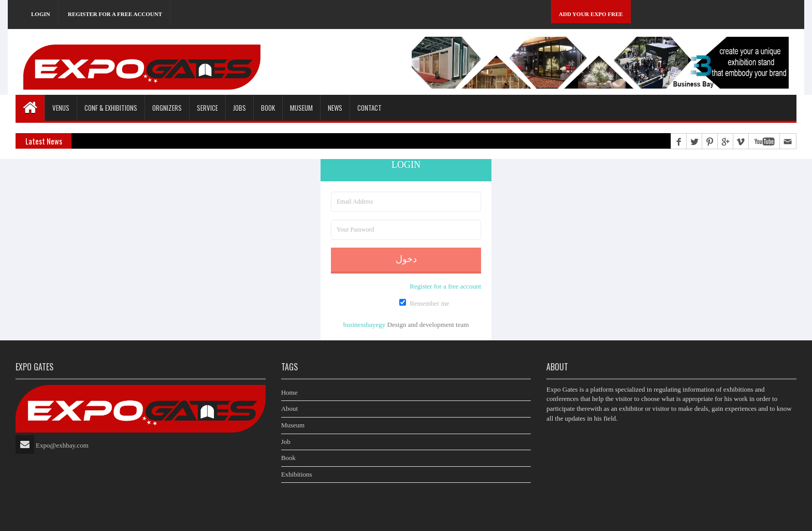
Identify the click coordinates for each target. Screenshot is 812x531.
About (290, 408)
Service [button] (207, 108)
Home (289, 392)
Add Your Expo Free (591, 14)
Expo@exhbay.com (62, 445)
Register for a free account (115, 14)
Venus (61, 108)
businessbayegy (365, 325)
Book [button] (268, 108)
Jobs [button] (240, 108)
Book (288, 458)
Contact (369, 108)
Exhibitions (297, 474)
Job (286, 442)
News (335, 108)
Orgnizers (167, 108)
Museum (301, 108)
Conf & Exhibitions (111, 108)
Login (41, 14)
